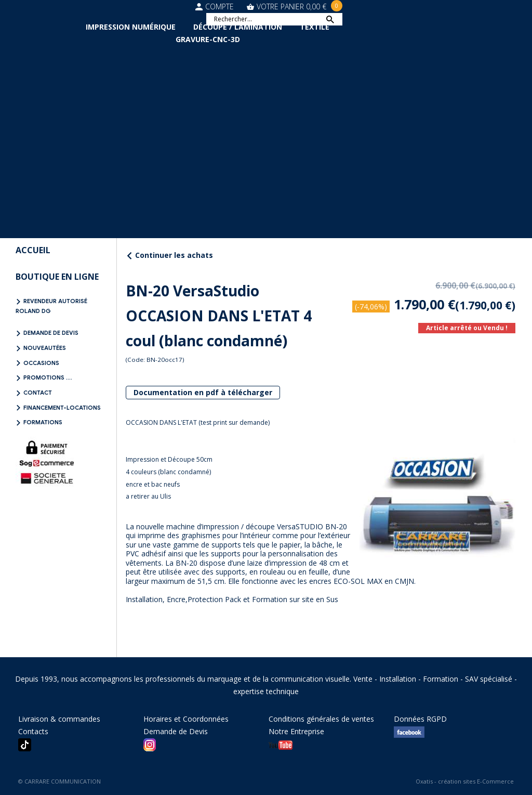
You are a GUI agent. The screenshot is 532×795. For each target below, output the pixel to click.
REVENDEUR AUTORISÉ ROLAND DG (51, 306)
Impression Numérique (131, 27)
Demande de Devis (51, 333)
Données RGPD (420, 719)
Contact (38, 393)
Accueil (33, 250)
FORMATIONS (43, 422)
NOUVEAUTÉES (45, 348)
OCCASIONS (41, 363)
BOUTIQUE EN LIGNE (57, 277)
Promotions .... (48, 377)
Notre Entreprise (296, 731)
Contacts (33, 731)
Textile (315, 27)
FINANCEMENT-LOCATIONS (62, 408)
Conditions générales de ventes (321, 719)
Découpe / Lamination (238, 27)
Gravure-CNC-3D (208, 39)
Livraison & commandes (59, 719)
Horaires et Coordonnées (186, 719)
